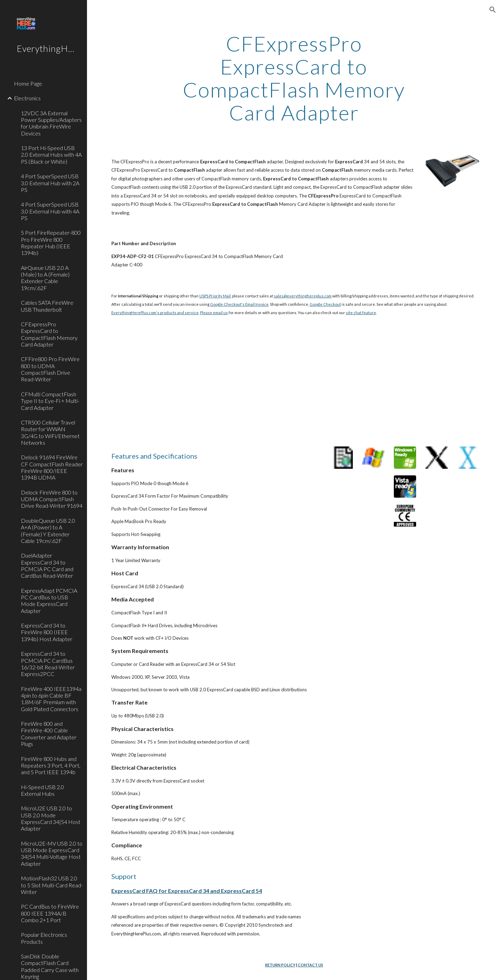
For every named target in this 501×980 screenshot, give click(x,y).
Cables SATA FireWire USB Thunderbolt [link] (47, 306)
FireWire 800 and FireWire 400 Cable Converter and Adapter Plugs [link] (49, 734)
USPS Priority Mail (215, 296)
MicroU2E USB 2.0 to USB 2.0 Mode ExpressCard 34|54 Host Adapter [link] (51, 818)
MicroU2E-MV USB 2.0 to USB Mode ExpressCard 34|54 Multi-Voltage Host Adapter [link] (52, 853)
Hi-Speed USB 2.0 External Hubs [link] (42, 790)
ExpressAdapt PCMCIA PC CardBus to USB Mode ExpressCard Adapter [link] (49, 601)
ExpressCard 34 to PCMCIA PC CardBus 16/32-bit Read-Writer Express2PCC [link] (48, 664)
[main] (294, 78)
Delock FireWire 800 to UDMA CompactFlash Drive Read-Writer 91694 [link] (52, 499)
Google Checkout (325, 304)
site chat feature (361, 313)
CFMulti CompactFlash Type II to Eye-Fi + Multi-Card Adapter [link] (50, 401)
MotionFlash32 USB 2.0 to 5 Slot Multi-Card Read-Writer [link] (52, 885)
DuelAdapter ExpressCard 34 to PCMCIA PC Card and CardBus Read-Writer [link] (47, 565)
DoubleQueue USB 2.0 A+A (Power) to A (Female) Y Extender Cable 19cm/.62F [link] (48, 531)
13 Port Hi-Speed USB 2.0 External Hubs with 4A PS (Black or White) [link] (51, 155)
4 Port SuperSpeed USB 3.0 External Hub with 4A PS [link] (50, 211)
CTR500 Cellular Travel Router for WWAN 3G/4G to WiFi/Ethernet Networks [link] (50, 432)
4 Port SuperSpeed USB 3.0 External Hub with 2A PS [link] (50, 183)
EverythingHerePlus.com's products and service (155, 313)
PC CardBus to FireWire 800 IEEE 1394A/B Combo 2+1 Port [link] (50, 913)
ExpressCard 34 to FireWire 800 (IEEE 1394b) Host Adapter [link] (47, 632)
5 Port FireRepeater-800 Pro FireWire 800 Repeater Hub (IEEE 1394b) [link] (51, 243)
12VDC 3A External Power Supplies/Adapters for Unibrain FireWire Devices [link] (51, 123)
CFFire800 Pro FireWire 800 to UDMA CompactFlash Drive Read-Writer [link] (50, 369)
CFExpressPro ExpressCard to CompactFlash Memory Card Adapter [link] (49, 334)
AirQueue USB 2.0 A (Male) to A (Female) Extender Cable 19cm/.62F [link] (45, 278)
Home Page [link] (28, 83)
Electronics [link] (27, 98)
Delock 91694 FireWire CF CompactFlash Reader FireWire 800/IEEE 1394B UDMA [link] (52, 467)
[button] (493, 10)
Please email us (214, 313)
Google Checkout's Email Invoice (239, 304)
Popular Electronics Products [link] (44, 938)
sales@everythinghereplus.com (303, 296)
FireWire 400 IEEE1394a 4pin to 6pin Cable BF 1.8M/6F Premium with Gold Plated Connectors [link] (51, 699)
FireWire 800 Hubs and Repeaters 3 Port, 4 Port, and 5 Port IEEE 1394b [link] (51, 765)
